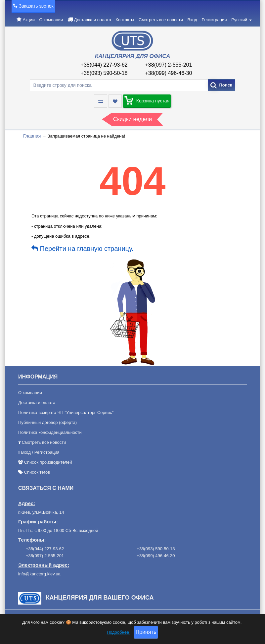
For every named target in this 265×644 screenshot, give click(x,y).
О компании (51, 20)
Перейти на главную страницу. (83, 249)
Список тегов (37, 472)
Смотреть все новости (161, 20)
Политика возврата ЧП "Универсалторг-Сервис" (66, 412)
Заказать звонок (36, 6)
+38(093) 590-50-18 (104, 73)
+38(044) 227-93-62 (104, 65)
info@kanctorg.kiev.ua (39, 574)
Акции (29, 20)
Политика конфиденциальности (50, 432)
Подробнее (119, 633)
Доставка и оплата (92, 20)
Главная (32, 136)
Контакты (125, 20)
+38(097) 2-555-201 (169, 65)
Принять (146, 633)
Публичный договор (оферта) (47, 422)
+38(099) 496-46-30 (169, 73)
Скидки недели (132, 119)
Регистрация (214, 20)
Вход (192, 20)
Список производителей (48, 462)
